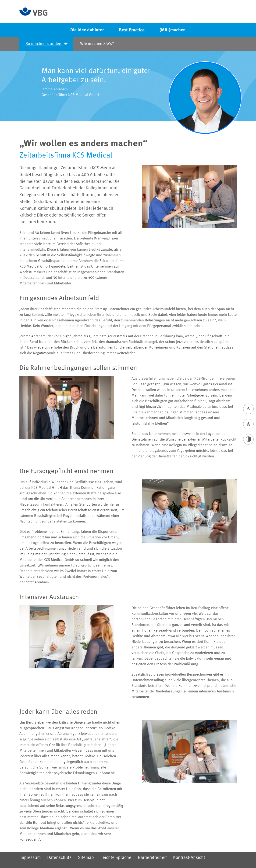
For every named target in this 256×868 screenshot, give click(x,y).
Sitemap (86, 858)
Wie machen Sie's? (97, 44)
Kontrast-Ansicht (189, 858)
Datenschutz (59, 858)
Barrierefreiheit (152, 858)
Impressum (30, 858)
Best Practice (132, 30)
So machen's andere (44, 44)
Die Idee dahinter (87, 30)
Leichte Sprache (116, 858)
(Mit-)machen (173, 30)
